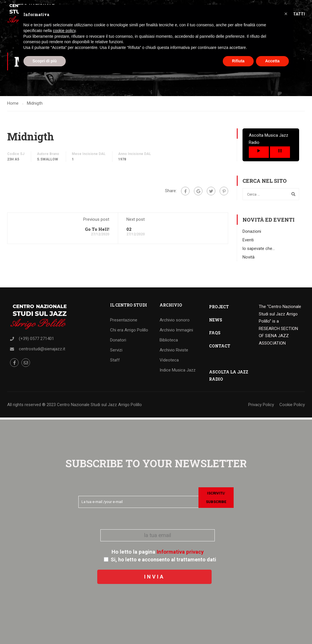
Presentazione (124, 322)
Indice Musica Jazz (178, 372)
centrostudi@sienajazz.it (42, 351)
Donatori (118, 342)
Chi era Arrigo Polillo (129, 332)
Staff (115, 362)
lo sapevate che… (259, 250)
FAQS (215, 334)
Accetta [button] (272, 61)
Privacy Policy (261, 406)
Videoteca (169, 362)
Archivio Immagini (176, 332)
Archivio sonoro (175, 322)
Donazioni (252, 233)
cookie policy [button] (64, 31)
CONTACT (220, 348)
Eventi (248, 242)
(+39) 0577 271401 (36, 340)
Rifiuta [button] (238, 61)
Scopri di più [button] (45, 61)
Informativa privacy (180, 552)
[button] (286, 14)
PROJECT (219, 308)
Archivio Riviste (174, 352)
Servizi (116, 352)
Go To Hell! (97, 231)
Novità (249, 259)
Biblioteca (169, 342)
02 (129, 231)
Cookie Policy (292, 406)
